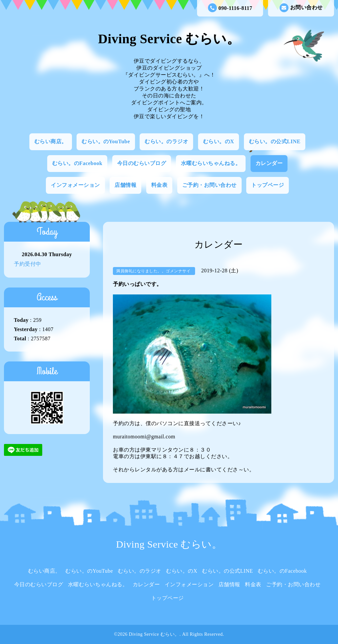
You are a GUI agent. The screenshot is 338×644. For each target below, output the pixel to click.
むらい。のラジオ (166, 141)
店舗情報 (125, 185)
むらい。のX (219, 141)
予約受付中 (28, 264)
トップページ (268, 185)
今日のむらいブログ (142, 163)
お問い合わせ (301, 8)
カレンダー (269, 163)
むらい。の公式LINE (275, 141)
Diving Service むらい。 (169, 39)
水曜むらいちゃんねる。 (211, 163)
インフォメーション (75, 185)
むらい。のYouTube (106, 141)
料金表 (159, 185)
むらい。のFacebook (77, 163)
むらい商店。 (51, 141)
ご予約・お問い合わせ (209, 185)
